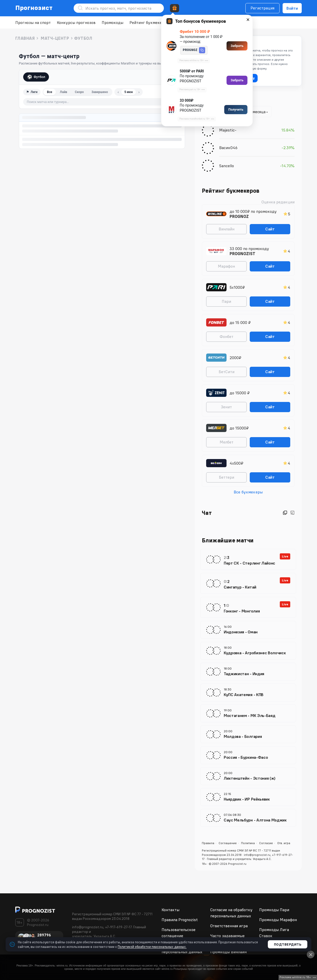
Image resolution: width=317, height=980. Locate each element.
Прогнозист (34, 8)
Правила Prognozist (180, 920)
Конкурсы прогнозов (76, 22)
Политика (248, 843)
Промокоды (113, 22)
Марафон (226, 266)
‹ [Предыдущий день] (118, 92)
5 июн (129, 92)
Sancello (227, 166)
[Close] (311, 955)
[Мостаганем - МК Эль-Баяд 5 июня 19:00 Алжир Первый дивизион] (248, 713)
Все (50, 92)
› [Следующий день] (139, 92)
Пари (226, 301)
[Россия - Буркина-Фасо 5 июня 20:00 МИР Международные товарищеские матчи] (248, 755)
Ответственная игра (229, 926)
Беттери (227, 477)
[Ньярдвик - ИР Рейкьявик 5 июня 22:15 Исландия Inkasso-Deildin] (248, 797)
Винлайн (227, 229)
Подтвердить (288, 944)
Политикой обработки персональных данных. (152, 947)
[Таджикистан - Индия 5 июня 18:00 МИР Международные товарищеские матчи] (248, 672)
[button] (202, 50)
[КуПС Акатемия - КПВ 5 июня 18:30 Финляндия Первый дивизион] (248, 692)
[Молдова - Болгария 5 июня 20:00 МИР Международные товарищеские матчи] (248, 734)
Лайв (64, 92)
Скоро (79, 92)
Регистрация (262, 8)
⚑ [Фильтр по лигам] (32, 92)
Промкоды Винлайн (228, 952)
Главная (25, 38)
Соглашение (228, 843)
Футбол (36, 77)
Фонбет (227, 336)
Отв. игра (284, 843)
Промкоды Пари (274, 910)
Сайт (270, 229)
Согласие (266, 843)
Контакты (170, 910)
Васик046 (228, 148)
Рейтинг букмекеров (149, 22)
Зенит (226, 407)
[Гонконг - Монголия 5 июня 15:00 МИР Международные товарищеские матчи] (248, 607)
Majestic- (228, 130)
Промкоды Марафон (278, 920)
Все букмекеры (248, 492)
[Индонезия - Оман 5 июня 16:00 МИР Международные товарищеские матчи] (248, 630)
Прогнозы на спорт (33, 22)
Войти (292, 8)
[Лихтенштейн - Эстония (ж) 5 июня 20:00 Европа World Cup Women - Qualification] (248, 776)
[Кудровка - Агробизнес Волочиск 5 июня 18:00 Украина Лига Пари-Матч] (248, 651)
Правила (208, 843)
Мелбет (227, 442)
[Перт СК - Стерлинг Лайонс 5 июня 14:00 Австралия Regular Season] (248, 559)
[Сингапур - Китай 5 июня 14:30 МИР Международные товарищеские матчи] (248, 583)
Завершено (100, 92)
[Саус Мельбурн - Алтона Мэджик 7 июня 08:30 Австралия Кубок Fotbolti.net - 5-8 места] (248, 818)
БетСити (227, 372)
